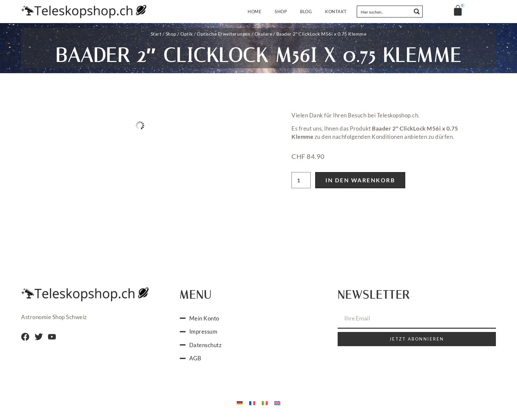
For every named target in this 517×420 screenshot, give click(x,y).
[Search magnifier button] (417, 12)
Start (156, 34)
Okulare (263, 34)
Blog (306, 12)
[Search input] (384, 12)
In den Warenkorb (360, 180)
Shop (281, 12)
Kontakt (336, 12)
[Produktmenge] (301, 180)
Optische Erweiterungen (224, 34)
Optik (187, 34)
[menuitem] (240, 403)
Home (255, 12)
